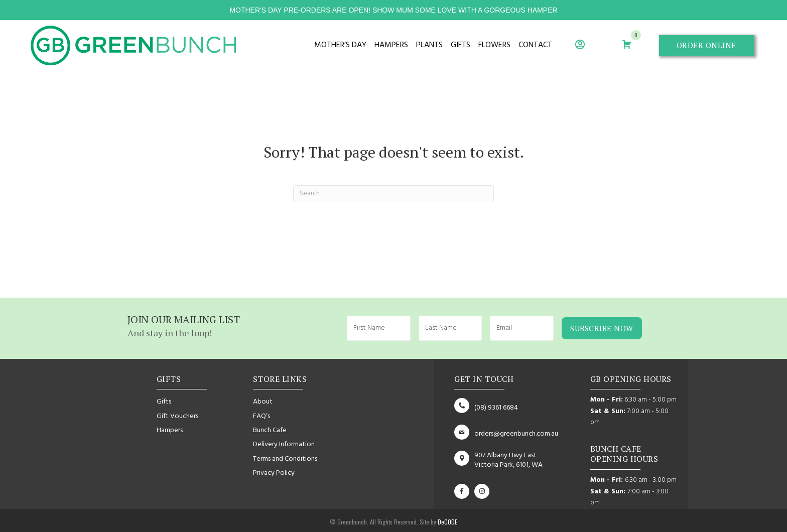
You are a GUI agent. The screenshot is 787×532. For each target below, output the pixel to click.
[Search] (393, 194)
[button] (706, 46)
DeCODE (447, 520)
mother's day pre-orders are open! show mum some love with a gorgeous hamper (393, 10)
